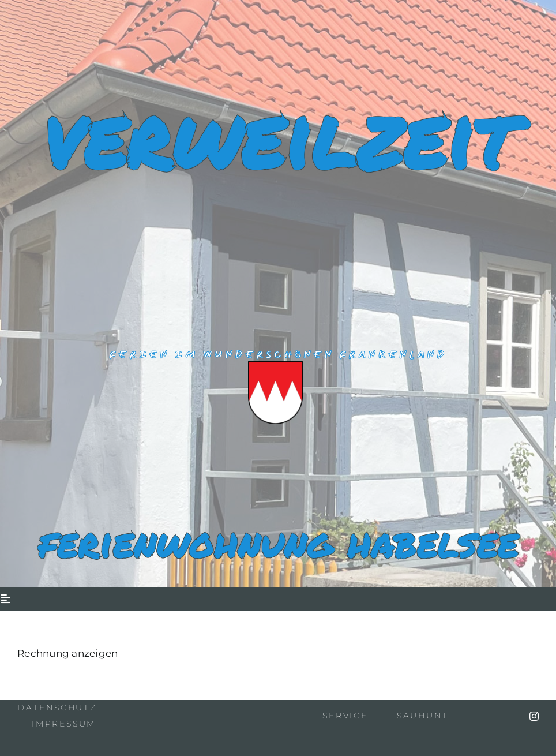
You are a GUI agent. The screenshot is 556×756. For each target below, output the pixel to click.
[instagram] (534, 716)
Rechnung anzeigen (67, 653)
